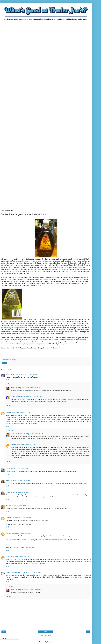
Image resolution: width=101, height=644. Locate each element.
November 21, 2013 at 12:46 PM (32, 590)
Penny (8, 492)
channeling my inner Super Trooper (13, 328)
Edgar (8, 469)
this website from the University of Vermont (36, 261)
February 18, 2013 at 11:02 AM (21, 533)
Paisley (8, 506)
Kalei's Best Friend (12, 374)
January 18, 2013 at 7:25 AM (28, 374)
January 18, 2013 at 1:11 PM (21, 413)
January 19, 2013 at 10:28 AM (33, 434)
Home (46, 632)
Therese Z (9, 517)
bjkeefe (8, 533)
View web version (46, 636)
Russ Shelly (15, 388)
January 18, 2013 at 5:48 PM (21, 480)
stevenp (8, 413)
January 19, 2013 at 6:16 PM (26, 445)
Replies (10, 384)
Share (4, 363)
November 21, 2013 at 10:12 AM (31, 572)
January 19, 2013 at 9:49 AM (20, 492)
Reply (8, 380)
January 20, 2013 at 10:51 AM (21, 506)
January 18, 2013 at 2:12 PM (19, 469)
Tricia (8, 557)
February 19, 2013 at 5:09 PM (19, 557)
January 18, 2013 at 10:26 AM (31, 388)
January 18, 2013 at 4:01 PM (33, 396)
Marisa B (9, 480)
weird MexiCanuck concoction (28, 334)
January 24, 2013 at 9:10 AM (22, 517)
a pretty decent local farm (18, 326)
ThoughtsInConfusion (13, 572)
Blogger (50, 642)
